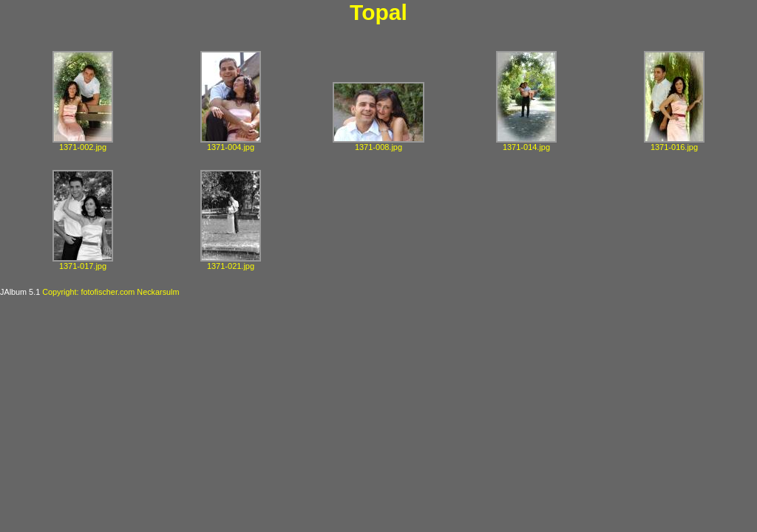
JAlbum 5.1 (20, 292)
